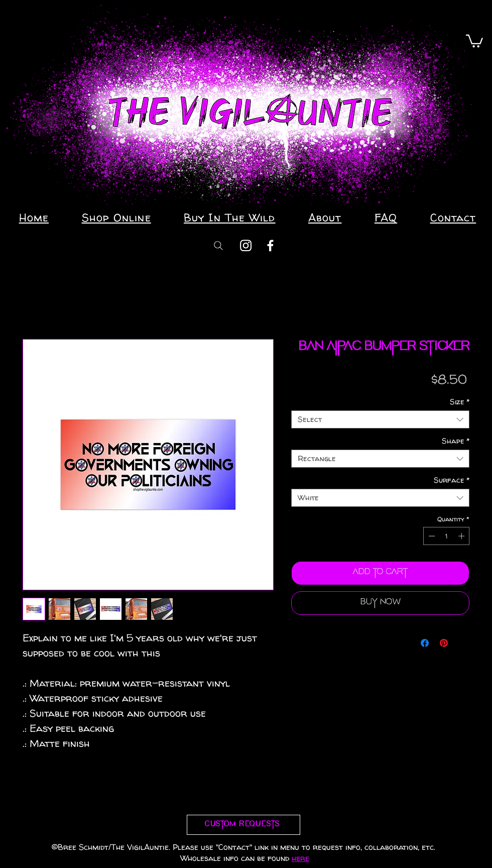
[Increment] (462, 536)
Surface (452, 480)
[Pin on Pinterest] (444, 643)
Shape (456, 441)
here (300, 858)
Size (460, 402)
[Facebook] (270, 245)
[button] (474, 40)
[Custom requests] (243, 825)
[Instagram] (246, 245)
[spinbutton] (447, 536)
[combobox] (380, 419)
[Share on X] (463, 643)
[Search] (218, 245)
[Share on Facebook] (425, 643)
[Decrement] (431, 536)
